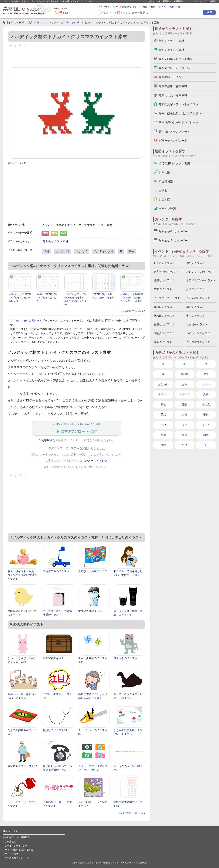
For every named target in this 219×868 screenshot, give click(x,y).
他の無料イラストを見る (134, 311)
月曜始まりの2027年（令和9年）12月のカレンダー (20, 298)
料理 (163, 435)
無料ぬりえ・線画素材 (173, 95)
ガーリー (206, 384)
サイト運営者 (12, 854)
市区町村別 (166, 181)
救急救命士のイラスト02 (22, 766)
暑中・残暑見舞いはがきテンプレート (183, 113)
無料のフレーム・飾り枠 (174, 68)
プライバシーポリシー (16, 846)
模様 (163, 445)
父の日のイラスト (164, 316)
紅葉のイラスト (163, 342)
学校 (163, 425)
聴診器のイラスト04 (55, 730)
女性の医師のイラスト (91, 611)
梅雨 (153, 7)
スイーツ (163, 394)
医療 (185, 405)
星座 (185, 435)
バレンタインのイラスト (201, 272)
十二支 (206, 405)
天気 (163, 415)
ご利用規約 (45, 440)
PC (206, 374)
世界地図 (164, 200)
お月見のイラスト (197, 324)
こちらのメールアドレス (92, 461)
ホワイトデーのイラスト (201, 280)
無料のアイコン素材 (172, 50)
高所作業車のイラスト (56, 571)
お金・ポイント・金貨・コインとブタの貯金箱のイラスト (22, 575)
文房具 (206, 425)
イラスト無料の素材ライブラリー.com (35, 321)
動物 (88, 22)
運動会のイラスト (164, 333)
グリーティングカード (173, 141)
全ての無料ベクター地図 (174, 163)
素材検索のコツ (181, 1)
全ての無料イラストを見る (204, 1)
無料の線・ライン (170, 77)
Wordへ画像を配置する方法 (19, 850)
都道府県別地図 (129, 7)
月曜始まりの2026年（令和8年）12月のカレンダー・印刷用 (132, 298)
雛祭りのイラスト (164, 280)
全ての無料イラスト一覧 (17, 858)
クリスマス (41, 22)
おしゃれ (163, 384)
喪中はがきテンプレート (174, 131)
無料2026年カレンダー (173, 231)
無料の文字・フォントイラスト (179, 104)
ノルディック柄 (70, 22)
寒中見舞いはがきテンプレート (179, 122)
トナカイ (54, 22)
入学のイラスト (196, 289)
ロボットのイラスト (125, 658)
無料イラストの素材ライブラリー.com (108, 863)
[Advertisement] (76, 56)
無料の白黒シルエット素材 (176, 59)
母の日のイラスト (164, 307)
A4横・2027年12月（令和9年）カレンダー (47, 298)
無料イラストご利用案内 (160, 1)
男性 (185, 445)
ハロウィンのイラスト (200, 333)
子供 (206, 415)
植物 (206, 435)
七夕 (172, 7)
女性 (185, 415)
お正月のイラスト (164, 263)
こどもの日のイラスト (200, 298)
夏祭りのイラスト (164, 324)
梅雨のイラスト (196, 307)
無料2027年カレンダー (173, 241)
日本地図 (164, 172)
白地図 (144, 7)
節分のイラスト (196, 263)
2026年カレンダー (109, 7)
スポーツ (185, 394)
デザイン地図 (167, 209)
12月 (30, 22)
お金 (185, 384)
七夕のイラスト (196, 316)
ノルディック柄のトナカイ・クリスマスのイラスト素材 (76, 424)
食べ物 (185, 374)
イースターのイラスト (167, 298)
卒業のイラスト (163, 289)
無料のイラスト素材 (55, 241)
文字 (185, 425)
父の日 (162, 7)
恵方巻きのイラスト (166, 272)
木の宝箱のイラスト (55, 658)
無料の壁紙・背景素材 (173, 86)
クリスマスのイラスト (200, 342)
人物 (206, 394)
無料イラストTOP (13, 22)
